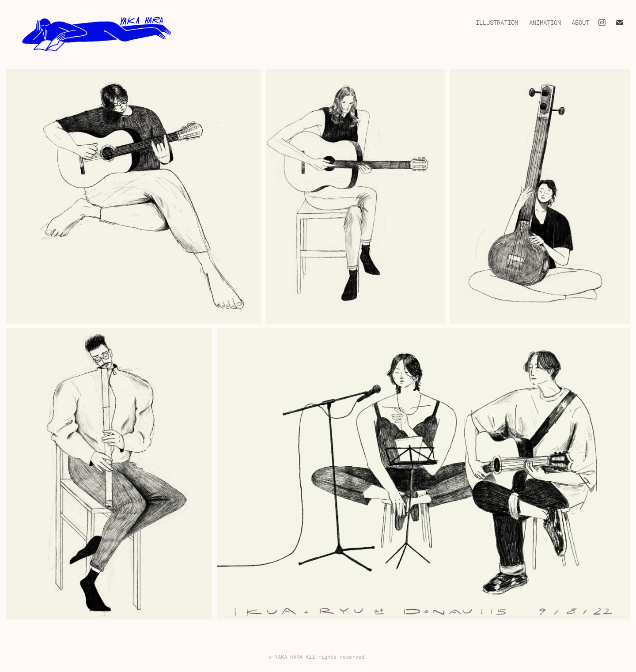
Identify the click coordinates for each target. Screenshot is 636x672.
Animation (545, 22)
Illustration (497, 22)
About (580, 22)
